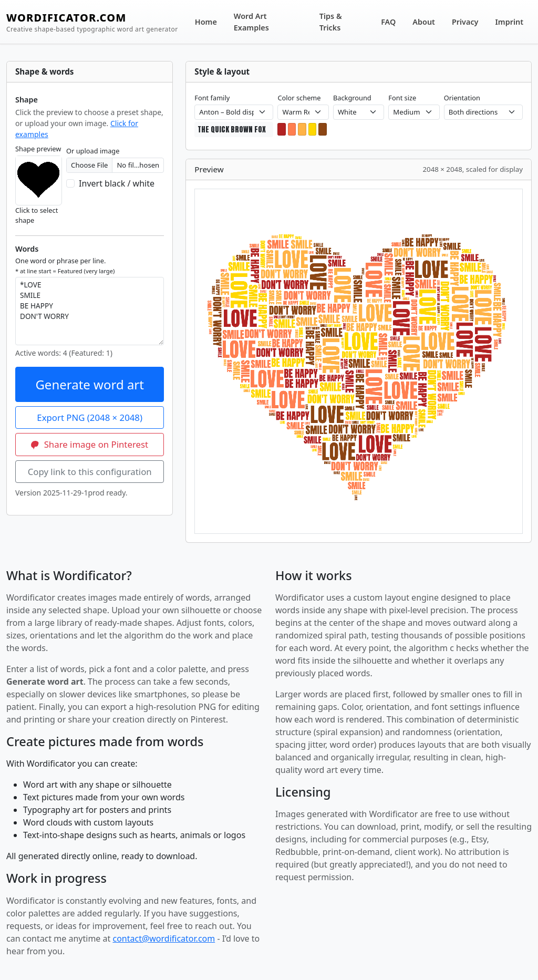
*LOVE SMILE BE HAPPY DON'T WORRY (90, 311)
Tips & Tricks (331, 22)
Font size (402, 98)
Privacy (465, 22)
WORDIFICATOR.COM (92, 22)
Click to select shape (37, 215)
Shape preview (38, 149)
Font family (212, 98)
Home (206, 22)
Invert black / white (117, 183)
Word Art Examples (251, 22)
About (424, 22)
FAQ (388, 22)
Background (352, 98)
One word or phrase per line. (65, 265)
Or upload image (93, 151)
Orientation (462, 98)
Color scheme (299, 98)
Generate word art (90, 384)
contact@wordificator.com (164, 938)
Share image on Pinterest (90, 444)
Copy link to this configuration (90, 472)
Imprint (510, 22)
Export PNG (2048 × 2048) (90, 417)
